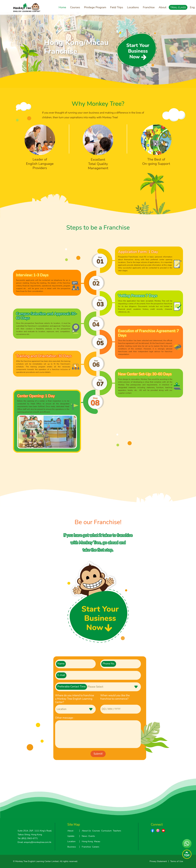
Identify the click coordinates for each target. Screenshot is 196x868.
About (162, 7)
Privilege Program (95, 7)
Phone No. (109, 664)
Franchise (149, 7)
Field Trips (117, 7)
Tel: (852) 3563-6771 (28, 838)
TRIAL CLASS (178, 7)
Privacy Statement (158, 861)
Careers (96, 847)
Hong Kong (87, 841)
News (85, 836)
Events (92, 836)
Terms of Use (177, 861)
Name (61, 664)
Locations (133, 7)
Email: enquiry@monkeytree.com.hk (34, 842)
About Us (86, 831)
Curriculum (106, 831)
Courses (75, 7)
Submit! (98, 754)
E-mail (61, 675)
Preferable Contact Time (72, 687)
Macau (97, 841)
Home (62, 7)
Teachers (117, 831)
